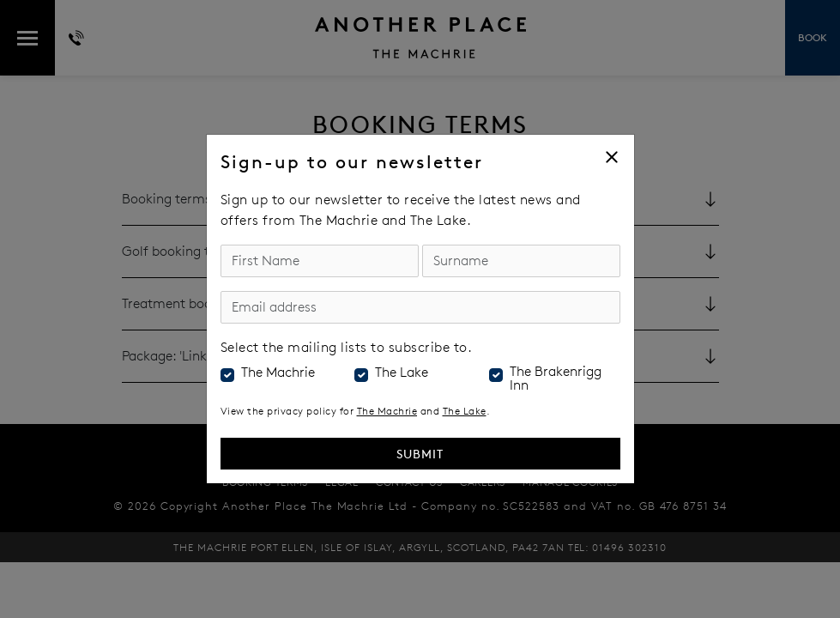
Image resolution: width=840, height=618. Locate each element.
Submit (420, 454)
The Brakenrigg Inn (556, 379)
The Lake (402, 373)
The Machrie (278, 373)
